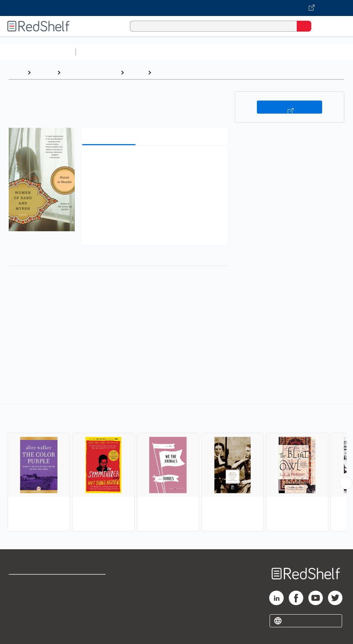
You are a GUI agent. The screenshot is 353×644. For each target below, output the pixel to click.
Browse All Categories (38, 52)
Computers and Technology (207, 52)
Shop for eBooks (30, 583)
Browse (44, 72)
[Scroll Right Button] (346, 483)
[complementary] (176, 469)
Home (16, 72)
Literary (165, 72)
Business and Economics (282, 52)
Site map (20, 631)
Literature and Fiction (91, 72)
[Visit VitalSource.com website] (176, 8)
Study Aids (98, 52)
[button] (154, 162)
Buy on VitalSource (290, 107)
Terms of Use (91, 583)
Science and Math (142, 52)
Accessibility (90, 615)
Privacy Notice (27, 615)
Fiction (136, 72)
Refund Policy (91, 599)
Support (19, 599)
